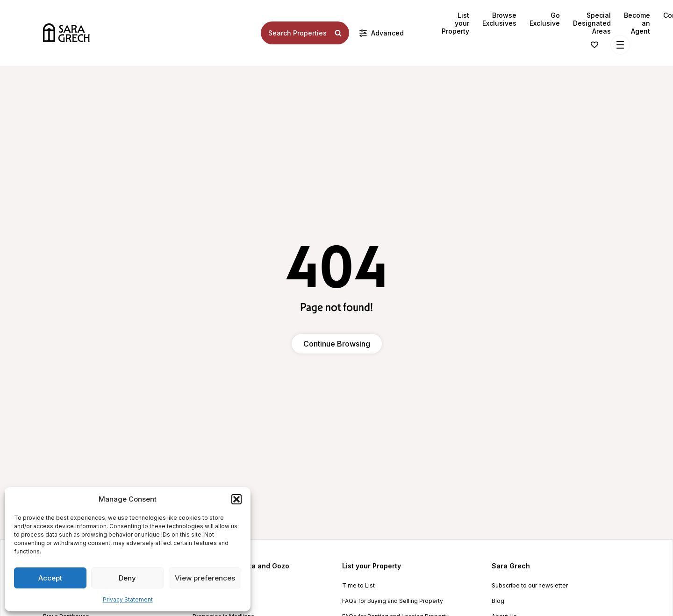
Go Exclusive (545, 19)
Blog (498, 601)
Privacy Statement (128, 599)
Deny (127, 578)
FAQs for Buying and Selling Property (393, 601)
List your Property (455, 23)
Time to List (358, 586)
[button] (236, 499)
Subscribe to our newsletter (530, 586)
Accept (50, 578)
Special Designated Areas (592, 23)
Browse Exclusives (499, 19)
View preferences (205, 578)
